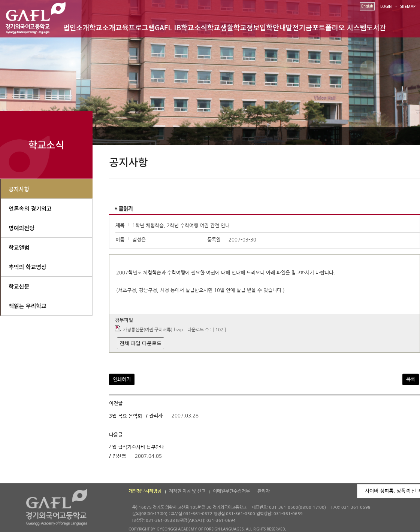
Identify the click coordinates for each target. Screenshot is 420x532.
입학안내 (273, 27)
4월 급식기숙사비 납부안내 (137, 447)
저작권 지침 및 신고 (187, 491)
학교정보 (247, 27)
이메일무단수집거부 (231, 491)
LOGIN (386, 7)
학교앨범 (19, 247)
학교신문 (19, 286)
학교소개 (102, 27)
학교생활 (220, 27)
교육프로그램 (135, 27)
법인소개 (76, 27)
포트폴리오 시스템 (339, 27)
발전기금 (299, 27)
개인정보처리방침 (145, 491)
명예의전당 (22, 228)
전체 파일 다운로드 (140, 343)
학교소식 (194, 27)
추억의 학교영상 (28, 267)
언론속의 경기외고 (30, 208)
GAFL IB (168, 27)
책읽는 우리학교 (28, 306)
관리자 (264, 491)
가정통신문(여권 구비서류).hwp (153, 330)
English (367, 6)
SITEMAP (408, 7)
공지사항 (19, 189)
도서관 (376, 27)
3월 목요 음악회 (126, 416)
